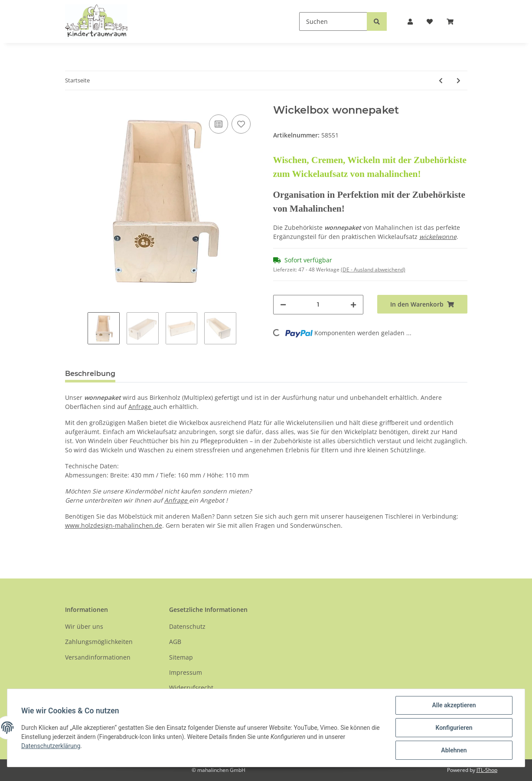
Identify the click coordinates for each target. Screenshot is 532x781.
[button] (410, 21)
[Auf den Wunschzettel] (241, 124)
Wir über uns (84, 626)
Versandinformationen (98, 657)
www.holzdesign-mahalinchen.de (114, 525)
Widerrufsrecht (191, 688)
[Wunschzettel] (430, 21)
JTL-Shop (487, 770)
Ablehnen (454, 750)
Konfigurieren (454, 728)
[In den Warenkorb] (422, 304)
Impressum (186, 672)
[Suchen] (333, 21)
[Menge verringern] (283, 305)
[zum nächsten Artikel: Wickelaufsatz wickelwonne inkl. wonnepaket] (459, 80)
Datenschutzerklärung (51, 746)
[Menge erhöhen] (353, 305)
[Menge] (318, 305)
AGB (175, 642)
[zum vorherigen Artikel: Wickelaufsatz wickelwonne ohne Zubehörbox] (441, 80)
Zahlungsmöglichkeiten (99, 642)
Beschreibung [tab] (90, 374)
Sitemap (181, 657)
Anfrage (141, 407)
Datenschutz (187, 626)
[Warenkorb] (454, 21)
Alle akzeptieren (454, 705)
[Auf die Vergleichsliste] (219, 124)
